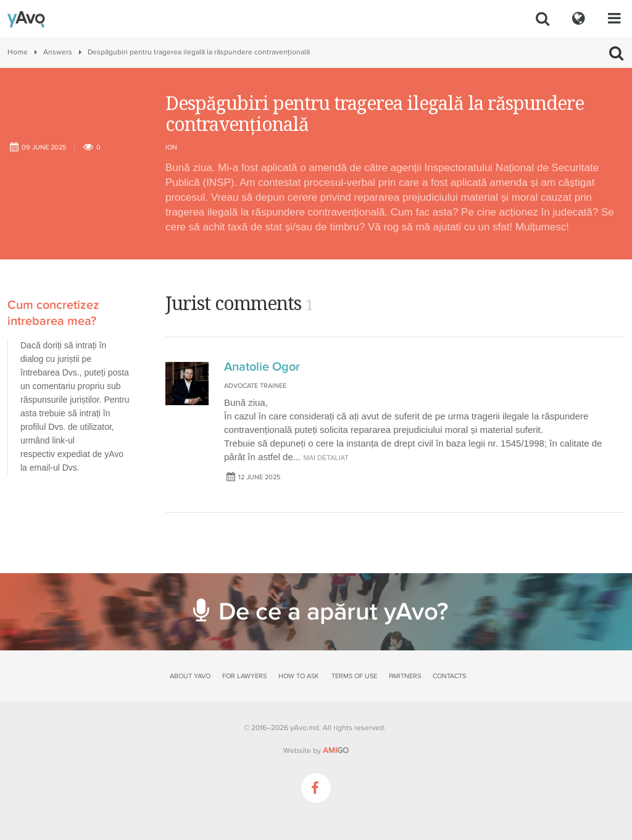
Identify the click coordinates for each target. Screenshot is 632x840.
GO (336, 750)
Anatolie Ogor (262, 367)
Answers (58, 52)
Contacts (449, 676)
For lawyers (244, 676)
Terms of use (354, 676)
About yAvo (190, 676)
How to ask (299, 676)
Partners (405, 676)
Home (18, 52)
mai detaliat (326, 458)
